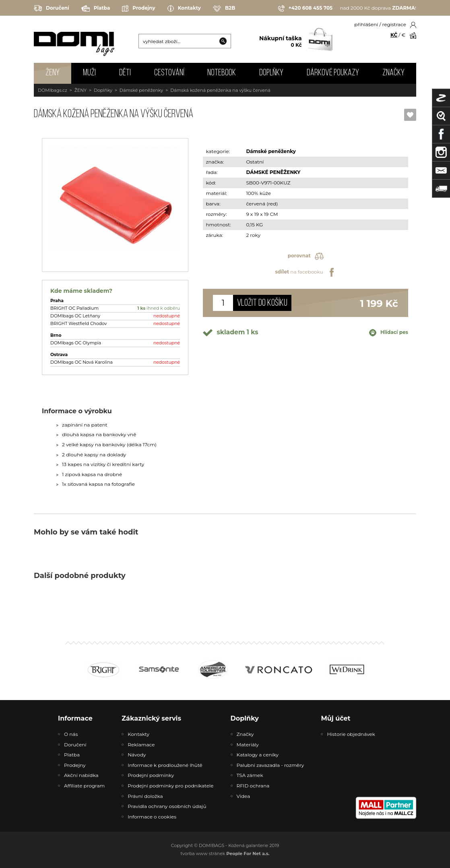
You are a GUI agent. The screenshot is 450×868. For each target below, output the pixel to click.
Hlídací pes (389, 333)
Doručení (52, 8)
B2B (224, 8)
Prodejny (138, 8)
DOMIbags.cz (53, 90)
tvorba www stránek (225, 853)
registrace (394, 24)
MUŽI (89, 73)
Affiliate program (84, 786)
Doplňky (103, 90)
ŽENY (53, 73)
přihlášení (366, 24)
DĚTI (125, 73)
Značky (393, 73)
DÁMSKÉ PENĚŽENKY (273, 172)
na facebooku (305, 272)
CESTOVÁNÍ (169, 73)
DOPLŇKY (271, 73)
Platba (96, 8)
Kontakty (184, 8)
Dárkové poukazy (333, 73)
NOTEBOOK (222, 73)
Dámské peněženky (141, 90)
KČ (394, 35)
